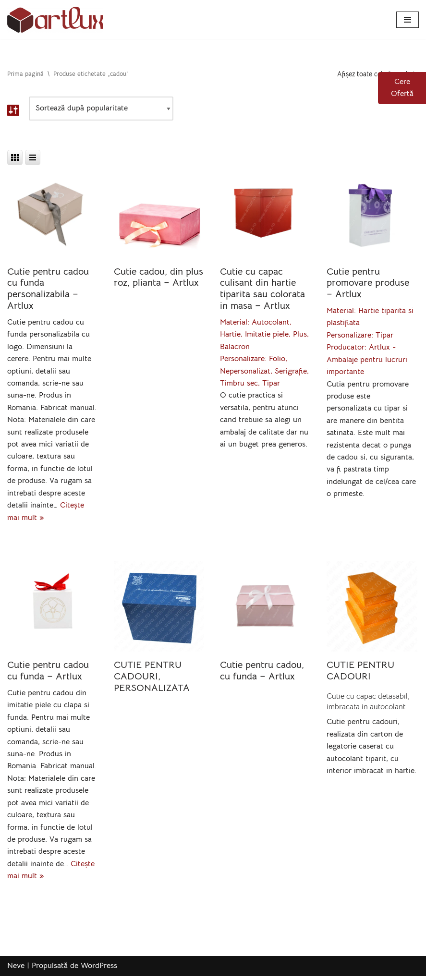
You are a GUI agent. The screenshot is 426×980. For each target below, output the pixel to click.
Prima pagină (25, 74)
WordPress (99, 969)
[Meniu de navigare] (408, 20)
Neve (16, 969)
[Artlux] (55, 20)
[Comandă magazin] (101, 109)
